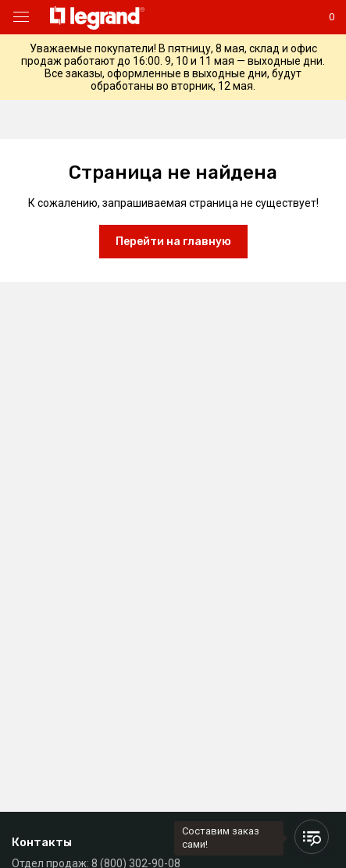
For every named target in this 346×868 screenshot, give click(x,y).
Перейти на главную (173, 242)
